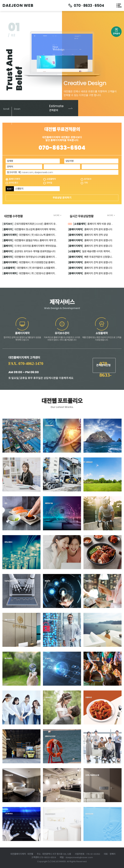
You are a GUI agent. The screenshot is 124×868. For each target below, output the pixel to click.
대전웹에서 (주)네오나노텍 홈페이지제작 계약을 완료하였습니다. (30, 235)
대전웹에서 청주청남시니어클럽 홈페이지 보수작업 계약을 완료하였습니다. (30, 257)
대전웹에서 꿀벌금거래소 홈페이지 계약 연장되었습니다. (30, 241)
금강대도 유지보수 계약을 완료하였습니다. (29, 252)
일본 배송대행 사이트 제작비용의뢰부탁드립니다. (91, 252)
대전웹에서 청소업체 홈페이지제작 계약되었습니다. (30, 230)
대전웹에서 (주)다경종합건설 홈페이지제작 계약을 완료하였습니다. (30, 263)
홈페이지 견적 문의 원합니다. (90, 230)
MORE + (58, 215)
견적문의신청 (103, 365)
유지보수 (88, 179)
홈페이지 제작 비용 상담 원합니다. (91, 224)
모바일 (49, 183)
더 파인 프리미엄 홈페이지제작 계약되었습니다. (30, 246)
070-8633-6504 (62, 148)
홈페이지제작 (14, 179)
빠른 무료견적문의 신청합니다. (91, 257)
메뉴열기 (119, 6)
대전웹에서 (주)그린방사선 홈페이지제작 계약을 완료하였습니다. (30, 274)
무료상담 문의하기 (62, 198)
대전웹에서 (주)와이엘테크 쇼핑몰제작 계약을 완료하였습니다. (30, 268)
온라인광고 (14, 183)
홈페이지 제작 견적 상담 (88, 235)
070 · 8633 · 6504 (89, 6)
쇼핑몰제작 (51, 179)
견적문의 (116, 33)
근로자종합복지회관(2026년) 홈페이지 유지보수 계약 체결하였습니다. (30, 224)
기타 (86, 183)
